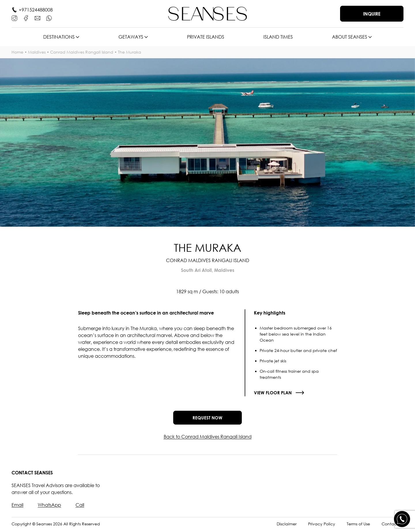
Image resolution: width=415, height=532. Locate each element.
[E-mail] (37, 18)
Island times (278, 37)
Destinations (59, 37)
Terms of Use (358, 526)
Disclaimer (287, 526)
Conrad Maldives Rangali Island (82, 52)
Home (17, 52)
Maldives (37, 52)
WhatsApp (49, 507)
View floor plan (273, 393)
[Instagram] (14, 18)
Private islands (206, 37)
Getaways (131, 37)
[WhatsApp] (49, 18)
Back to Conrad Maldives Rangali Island (208, 439)
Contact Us (393, 526)
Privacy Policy (322, 526)
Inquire (372, 14)
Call (80, 507)
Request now (207, 419)
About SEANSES (350, 37)
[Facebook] (26, 18)
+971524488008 (36, 10)
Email (17, 507)
